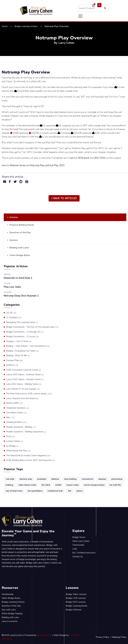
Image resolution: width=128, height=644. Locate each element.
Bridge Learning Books (77, 606)
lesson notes (73, 485)
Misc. (10, 418)
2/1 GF (11, 313)
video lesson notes (27, 485)
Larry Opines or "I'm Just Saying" (23, 389)
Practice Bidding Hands (22, 225)
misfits (58, 485)
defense (55, 479)
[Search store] (93, 8)
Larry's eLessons (10, 621)
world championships (94, 485)
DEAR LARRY (15, 403)
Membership (8, 594)
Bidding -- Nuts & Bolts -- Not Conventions (28, 346)
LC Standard (14, 318)
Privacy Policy (102, 637)
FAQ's (10, 437)
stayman (102, 479)
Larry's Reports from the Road (22, 399)
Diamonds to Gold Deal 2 (18, 278)
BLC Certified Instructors (84, 553)
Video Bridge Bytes (20, 255)
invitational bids (55, 491)
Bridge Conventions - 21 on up (22, 337)
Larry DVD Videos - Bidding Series (24, 384)
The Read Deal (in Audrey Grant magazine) (28, 456)
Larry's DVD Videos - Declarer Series (25, 380)
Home (5, 26)
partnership (117, 479)
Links (75, 549)
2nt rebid (46, 485)
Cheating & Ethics (16, 422)
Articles (14, 217)
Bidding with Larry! (19, 248)
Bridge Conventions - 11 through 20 (25, 332)
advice (79, 491)
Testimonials (78, 545)
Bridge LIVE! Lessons (76, 598)
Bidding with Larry (10, 617)
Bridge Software (74, 610)
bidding (9, 485)
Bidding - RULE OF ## (18, 356)
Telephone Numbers (18, 408)
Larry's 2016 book (80, 158)
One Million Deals (16, 413)
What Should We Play (19, 451)
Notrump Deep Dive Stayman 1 (21, 296)
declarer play (26, 479)
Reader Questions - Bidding (21, 427)
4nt (70, 491)
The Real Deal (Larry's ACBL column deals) (29, 394)
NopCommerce (44, 635)
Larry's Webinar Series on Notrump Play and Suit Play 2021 (33, 165)
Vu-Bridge (12, 446)
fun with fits (115, 485)
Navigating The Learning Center (22, 322)
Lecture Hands (14, 441)
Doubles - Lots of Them (19, 341)
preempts (42, 479)
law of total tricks (14, 491)
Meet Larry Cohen (81, 541)
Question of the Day (20, 233)
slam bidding (70, 479)
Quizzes (14, 240)
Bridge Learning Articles (26, 26)
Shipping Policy (119, 637)
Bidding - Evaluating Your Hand (23, 351)
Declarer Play (14, 360)
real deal (10, 479)
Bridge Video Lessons (76, 594)
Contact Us (77, 557)
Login (99, 5)
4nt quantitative (35, 491)
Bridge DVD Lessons (76, 602)
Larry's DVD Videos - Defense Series (25, 375)
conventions (87, 479)
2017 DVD (100, 158)
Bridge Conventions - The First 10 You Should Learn (32, 327)
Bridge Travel (79, 537)
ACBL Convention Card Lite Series (24, 370)
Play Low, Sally (12, 287)
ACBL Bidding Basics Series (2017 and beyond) (30, 460)
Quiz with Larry (9, 610)
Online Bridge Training (12, 614)
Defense (12, 365)
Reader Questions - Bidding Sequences (26, 432)
